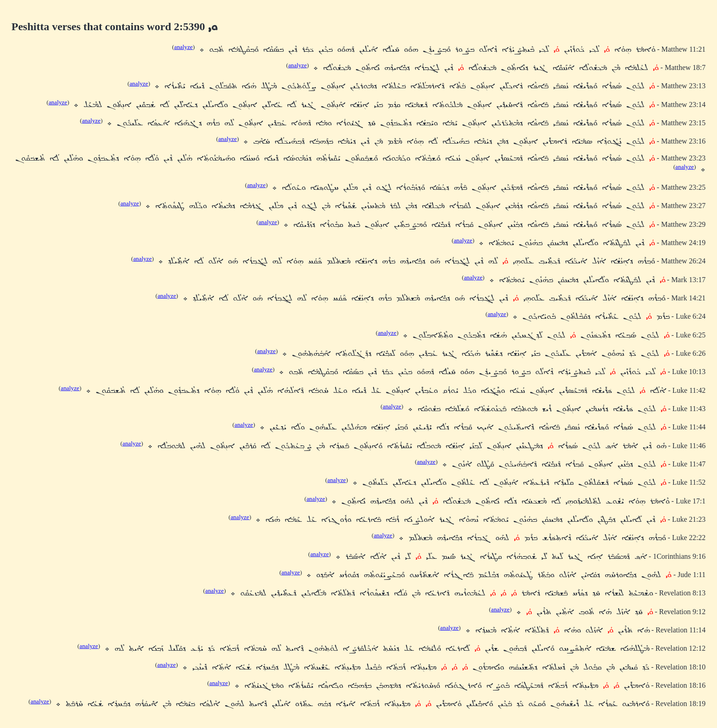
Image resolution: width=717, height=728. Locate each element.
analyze (184, 47)
